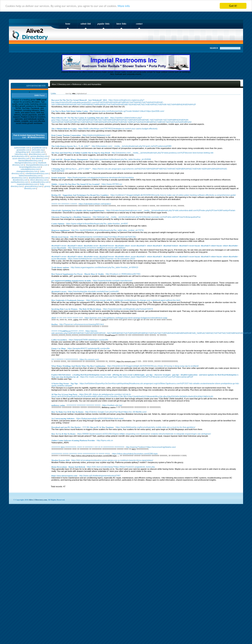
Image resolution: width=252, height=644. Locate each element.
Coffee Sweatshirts (59, 340)
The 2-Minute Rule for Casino (64, 129)
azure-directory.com (21, 158)
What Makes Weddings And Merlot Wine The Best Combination (78, 366)
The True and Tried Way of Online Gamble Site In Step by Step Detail (81, 153)
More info (124, 6)
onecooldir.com (38, 152)
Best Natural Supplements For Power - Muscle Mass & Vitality (78, 274)
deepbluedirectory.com (38, 178)
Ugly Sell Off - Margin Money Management (70, 159)
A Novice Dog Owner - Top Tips (65, 383)
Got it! (233, 6)
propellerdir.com (39, 148)
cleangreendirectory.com (27, 171)
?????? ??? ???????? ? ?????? (64, 204)
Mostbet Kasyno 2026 (60, 460)
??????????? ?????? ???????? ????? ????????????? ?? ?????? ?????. (81, 454)
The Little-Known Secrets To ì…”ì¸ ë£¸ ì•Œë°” (71, 146)
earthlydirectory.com (20, 182)
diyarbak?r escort (59, 291)
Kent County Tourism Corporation (66, 135)
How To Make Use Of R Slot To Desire (67, 412)
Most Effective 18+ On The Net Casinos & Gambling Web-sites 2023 (80, 118)
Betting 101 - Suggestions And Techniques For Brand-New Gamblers (80, 195)
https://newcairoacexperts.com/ (64, 476)
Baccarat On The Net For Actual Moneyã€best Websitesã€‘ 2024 (79, 100)
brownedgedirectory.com (30, 167)
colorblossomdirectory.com (37, 173)
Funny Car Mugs (59, 348)
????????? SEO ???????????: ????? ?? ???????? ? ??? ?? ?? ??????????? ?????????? (88, 447)
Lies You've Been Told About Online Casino (70, 111)
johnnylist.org (38, 150)
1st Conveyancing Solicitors (63, 418)
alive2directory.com (37, 154)
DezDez (55, 324)
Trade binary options (60, 267)
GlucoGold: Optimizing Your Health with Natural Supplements (78, 210)
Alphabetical (82, 94)
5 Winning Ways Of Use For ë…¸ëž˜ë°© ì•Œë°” (71, 169)
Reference (77, 84)
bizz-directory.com (40, 158)
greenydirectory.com (33, 186)
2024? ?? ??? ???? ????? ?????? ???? (67, 318)
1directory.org (21, 154)
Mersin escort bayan (60, 237)
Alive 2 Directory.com (31, 33)
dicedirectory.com (20, 180)
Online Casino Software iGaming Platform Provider (73, 440)
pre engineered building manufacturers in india (71, 281)
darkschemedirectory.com (30, 176)
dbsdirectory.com (19, 178)
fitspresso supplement (61, 230)
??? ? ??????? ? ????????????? (65, 359)
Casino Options (58, 224)
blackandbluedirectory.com (30, 161)
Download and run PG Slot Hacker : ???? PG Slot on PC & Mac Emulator (83, 427)
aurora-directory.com (39, 156)
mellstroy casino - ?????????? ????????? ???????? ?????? (76, 405)
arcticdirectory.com (20, 156)
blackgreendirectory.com (25, 163)
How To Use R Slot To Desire (63, 434)
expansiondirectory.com (27, 184)
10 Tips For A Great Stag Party (64, 394)
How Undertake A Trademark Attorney (68, 300)
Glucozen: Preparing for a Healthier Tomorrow (71, 217)
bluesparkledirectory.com (37, 165)
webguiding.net (22, 152)
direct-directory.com (39, 180)
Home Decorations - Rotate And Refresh (68, 467)
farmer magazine (59, 178)
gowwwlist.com (23, 150)
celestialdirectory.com (30, 169)
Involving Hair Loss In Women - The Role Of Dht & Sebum (76, 309)
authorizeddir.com (22, 148)
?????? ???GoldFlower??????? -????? (68, 331)
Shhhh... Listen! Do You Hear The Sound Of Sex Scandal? (76, 184)
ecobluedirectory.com (40, 182)
